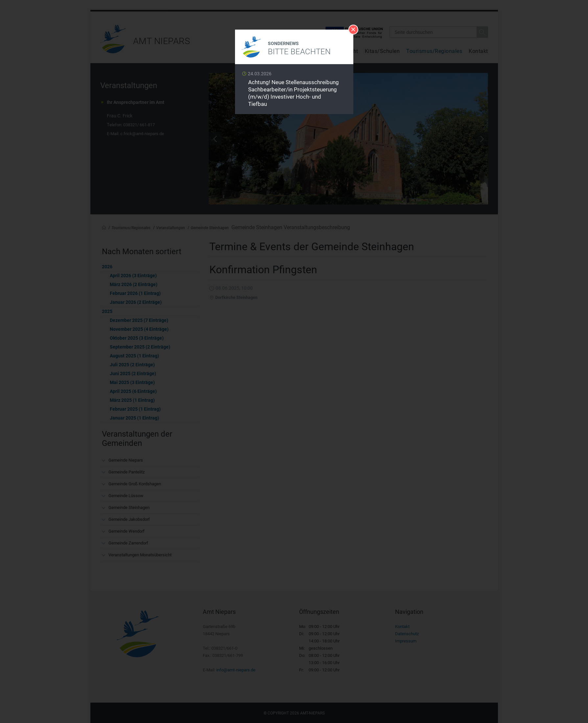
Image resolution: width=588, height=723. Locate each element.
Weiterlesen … (294, 91)
